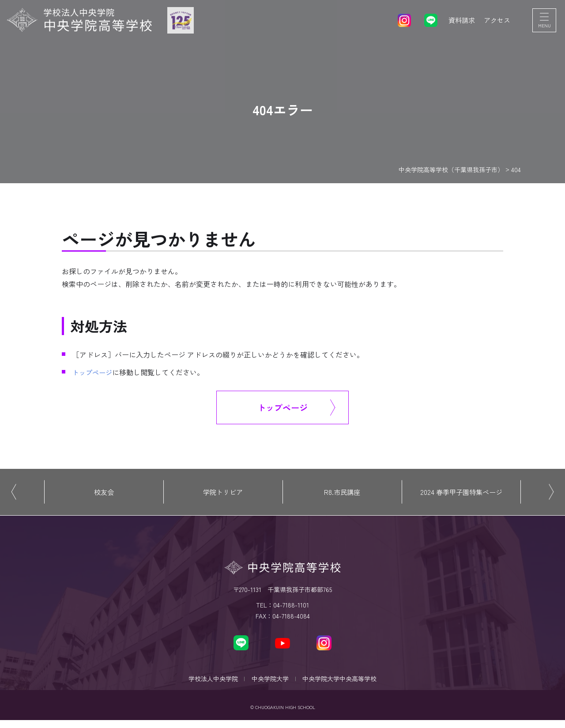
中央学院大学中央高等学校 (343, 684)
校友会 (104, 494)
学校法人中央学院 (209, 684)
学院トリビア (223, 494)
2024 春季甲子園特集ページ (461, 494)
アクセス (496, 22)
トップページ (94, 372)
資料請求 (459, 22)
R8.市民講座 (342, 494)
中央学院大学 (270, 684)
